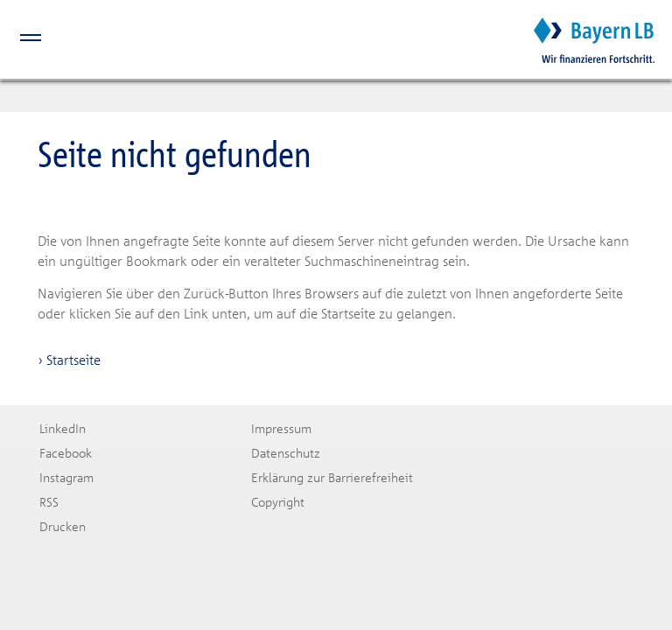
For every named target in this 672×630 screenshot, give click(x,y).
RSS (49, 502)
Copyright (278, 502)
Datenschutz (286, 453)
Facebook (66, 453)
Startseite (73, 360)
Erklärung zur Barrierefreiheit (332, 477)
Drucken (63, 526)
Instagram (66, 477)
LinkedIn (63, 428)
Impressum (281, 428)
